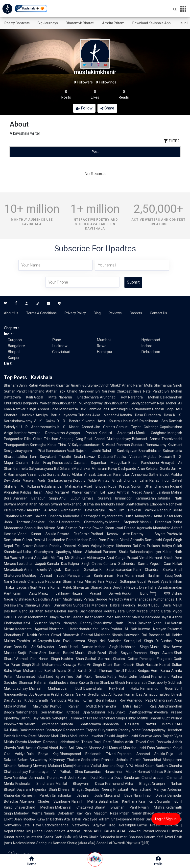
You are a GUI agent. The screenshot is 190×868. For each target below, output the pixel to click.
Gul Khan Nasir (41, 611)
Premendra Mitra (115, 706)
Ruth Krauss (119, 486)
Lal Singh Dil (148, 641)
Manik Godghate (151, 433)
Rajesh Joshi (88, 451)
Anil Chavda (78, 748)
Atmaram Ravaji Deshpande (114, 469)
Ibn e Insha (148, 587)
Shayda (21, 742)
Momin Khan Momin (34, 504)
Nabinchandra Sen (31, 712)
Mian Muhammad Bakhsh (35, 671)
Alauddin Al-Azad (42, 510)
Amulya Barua (48, 415)
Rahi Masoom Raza (102, 813)
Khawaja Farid (74, 665)
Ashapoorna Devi (157, 694)
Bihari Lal (161, 623)
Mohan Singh (107, 647)
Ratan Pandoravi (42, 385)
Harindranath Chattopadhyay (84, 522)
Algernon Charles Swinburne (45, 801)
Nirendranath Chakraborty (147, 683)
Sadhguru (44, 843)
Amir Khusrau (110, 421)
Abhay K (19, 700)
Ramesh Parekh (36, 795)
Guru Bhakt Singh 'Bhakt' (102, 385)
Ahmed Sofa (48, 409)
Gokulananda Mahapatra (62, 486)
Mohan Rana (88, 540)
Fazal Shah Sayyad (115, 653)
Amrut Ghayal (37, 748)
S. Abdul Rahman (116, 445)
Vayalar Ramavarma (46, 433)
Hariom (150, 837)
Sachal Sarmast (99, 659)
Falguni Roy (116, 700)
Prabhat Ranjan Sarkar (69, 694)
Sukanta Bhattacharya (80, 724)
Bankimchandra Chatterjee (41, 730)
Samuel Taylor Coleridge (137, 427)
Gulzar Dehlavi (34, 540)
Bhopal (14, 352)
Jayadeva (69, 415)
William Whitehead (41, 724)
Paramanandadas (138, 599)
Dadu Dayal (161, 605)
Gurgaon (15, 340)
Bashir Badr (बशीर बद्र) (61, 837)
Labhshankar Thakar (76, 742)
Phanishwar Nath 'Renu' (115, 623)
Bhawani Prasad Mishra (147, 831)
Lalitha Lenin (28, 457)
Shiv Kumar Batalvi (57, 653)
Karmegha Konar (43, 445)
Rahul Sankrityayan (120, 451)
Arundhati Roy (113, 397)
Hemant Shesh (161, 558)
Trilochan (51, 439)
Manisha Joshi (134, 748)
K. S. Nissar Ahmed (75, 427)
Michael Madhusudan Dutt (56, 688)
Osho (18, 647)
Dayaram (24, 789)
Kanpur (14, 358)
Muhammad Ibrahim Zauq (149, 576)
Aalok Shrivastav (76, 587)
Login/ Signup (166, 819)
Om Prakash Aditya (155, 546)
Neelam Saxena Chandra (41, 516)
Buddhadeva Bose (63, 683)
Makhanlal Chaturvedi (74, 807)
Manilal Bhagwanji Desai (80, 784)
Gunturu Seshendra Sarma (126, 564)
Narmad (144, 772)
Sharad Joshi (101, 587)
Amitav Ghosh (110, 480)
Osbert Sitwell (50, 635)
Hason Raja (145, 706)
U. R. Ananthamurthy (38, 427)
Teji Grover (24, 546)
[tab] (38, 152)
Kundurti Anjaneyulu (117, 433)
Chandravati (164, 700)
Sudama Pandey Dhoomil (55, 546)
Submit (133, 282)
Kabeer (139, 819)
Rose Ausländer (118, 617)
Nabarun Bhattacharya (79, 397)
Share (107, 108)
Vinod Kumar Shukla (37, 534)
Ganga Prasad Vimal (132, 558)
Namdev (19, 510)
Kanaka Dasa (132, 415)
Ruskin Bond (135, 593)
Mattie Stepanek (124, 522)
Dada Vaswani (24, 480)
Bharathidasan (150, 451)
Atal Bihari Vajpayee (81, 819)
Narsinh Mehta (84, 801)
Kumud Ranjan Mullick (74, 706)
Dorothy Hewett (125, 587)
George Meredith (109, 599)
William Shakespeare (115, 819)
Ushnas (157, 772)
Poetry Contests (17, 23)
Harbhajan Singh (134, 647)
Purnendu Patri (140, 700)
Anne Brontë (36, 570)
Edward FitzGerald (73, 534)
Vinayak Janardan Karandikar (107, 474)
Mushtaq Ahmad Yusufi (44, 576)
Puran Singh (21, 665)
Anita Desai (163, 516)
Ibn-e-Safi (131, 421)
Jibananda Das (117, 724)
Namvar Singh (25, 409)
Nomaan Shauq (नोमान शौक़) (74, 843)
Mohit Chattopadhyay (149, 730)
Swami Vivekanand (66, 504)
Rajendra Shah (45, 789)
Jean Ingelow (25, 819)
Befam (23, 760)
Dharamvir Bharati (80, 23)
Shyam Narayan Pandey (71, 623)
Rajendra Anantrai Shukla (141, 754)
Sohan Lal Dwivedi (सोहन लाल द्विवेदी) (123, 843)
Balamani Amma (146, 439)
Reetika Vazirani (128, 457)
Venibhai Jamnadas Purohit (36, 778)
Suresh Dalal (88, 778)
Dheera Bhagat (71, 789)
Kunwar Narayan (152, 629)
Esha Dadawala (159, 748)
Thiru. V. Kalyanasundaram (79, 445)
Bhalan (118, 742)
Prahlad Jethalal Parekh (121, 760)
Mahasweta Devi (73, 409)
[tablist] (95, 152)
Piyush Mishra (151, 807)
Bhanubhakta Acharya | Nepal (69, 831)
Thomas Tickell (111, 671)
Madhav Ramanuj (43, 742)
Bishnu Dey (30, 718)
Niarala (117, 635)
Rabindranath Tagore (80, 730)
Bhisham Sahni (16, 385)
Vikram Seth (54, 528)
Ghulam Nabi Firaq (33, 463)
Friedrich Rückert (136, 605)
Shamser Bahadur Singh (35, 498)
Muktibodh (102, 635)
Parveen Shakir (116, 552)
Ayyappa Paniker (82, 433)
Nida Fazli (62, 641)
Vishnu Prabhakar (156, 522)
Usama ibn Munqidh (99, 504)
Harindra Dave (111, 778)
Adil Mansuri (112, 748)
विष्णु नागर (160, 593)
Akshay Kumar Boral (86, 700)
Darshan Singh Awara (153, 653)
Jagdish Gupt (27, 587)
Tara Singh (126, 611)
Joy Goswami (39, 694)
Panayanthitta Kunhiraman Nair (96, 576)
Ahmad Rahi (27, 659)
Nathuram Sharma (60, 581)
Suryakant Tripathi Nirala (61, 457)
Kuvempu (89, 421)
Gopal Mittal (46, 397)
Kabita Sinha (89, 683)
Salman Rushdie (78, 528)
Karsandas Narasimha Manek (110, 772)
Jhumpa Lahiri (136, 480)
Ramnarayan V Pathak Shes (56, 772)
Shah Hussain (147, 665)
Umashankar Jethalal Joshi (77, 795)
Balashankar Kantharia (118, 801)
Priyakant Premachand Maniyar (140, 789)
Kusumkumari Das (128, 694)
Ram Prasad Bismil (114, 540)
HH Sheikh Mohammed (29, 617)
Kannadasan (56, 451)
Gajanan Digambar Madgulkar (100, 463)
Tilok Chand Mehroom (76, 391)
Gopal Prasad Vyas (153, 581)
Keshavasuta (62, 463)
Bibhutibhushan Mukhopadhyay (77, 403)
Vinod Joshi (58, 748)
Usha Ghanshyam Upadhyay (47, 552)
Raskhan (145, 623)
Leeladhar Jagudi (31, 564)
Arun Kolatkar (148, 469)
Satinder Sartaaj (121, 641)
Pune (57, 340)
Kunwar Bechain (50, 819)
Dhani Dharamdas (57, 605)
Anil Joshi (68, 778)
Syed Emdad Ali (100, 694)
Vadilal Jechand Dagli (107, 766)
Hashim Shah (72, 659)
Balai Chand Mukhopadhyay (108, 439)
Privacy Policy (75, 313)
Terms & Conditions (41, 313)
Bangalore (16, 346)
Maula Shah (86, 653)
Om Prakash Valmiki (137, 510)
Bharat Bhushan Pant (116, 807)
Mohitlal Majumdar (31, 706)
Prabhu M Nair (124, 629)
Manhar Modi (48, 736)
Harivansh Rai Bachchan (144, 635)
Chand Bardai (160, 611)
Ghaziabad (61, 352)
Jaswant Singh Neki (89, 641)
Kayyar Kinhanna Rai (121, 546)
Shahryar (78, 558)
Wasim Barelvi (22, 558)
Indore (147, 346)
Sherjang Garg (71, 439)
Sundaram (132, 778)
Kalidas (26, 492)
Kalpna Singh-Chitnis (85, 564)
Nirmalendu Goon (157, 688)
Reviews (115, 313)
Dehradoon (151, 352)
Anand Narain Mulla (137, 385)
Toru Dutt (74, 677)
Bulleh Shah (88, 671)
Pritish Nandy (131, 813)
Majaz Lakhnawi (55, 593)
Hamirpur (105, 352)
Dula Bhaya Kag (43, 754)
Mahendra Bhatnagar (81, 516)
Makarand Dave (118, 795)
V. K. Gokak (45, 421)
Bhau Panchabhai (144, 463)
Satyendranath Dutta (116, 516)
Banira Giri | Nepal (29, 831)
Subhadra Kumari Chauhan (121, 837)
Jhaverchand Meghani (34, 807)
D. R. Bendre (69, 421)
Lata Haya (32, 825)
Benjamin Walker (37, 403)
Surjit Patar (28, 653)
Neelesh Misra (24, 843)
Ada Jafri (42, 558)
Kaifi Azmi (165, 837)
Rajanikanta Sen (154, 421)
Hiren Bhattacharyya (132, 504)
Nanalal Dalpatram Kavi (64, 813)
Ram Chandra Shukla (153, 570)
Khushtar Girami (68, 385)
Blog (97, 313)
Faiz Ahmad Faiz (91, 581)
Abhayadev (143, 516)
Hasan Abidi (43, 492)
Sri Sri (29, 647)
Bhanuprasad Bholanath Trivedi (88, 754)
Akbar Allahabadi (87, 552)
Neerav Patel (26, 736)
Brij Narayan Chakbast (114, 391)
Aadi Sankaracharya (55, 480)
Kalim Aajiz (25, 593)
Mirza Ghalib (89, 837)
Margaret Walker (69, 492)
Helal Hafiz (128, 688)
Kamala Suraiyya (97, 498)
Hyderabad (151, 340)
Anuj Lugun (70, 498)
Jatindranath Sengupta (47, 700)
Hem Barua (160, 671)
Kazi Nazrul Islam (152, 724)
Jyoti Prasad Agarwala (134, 528)
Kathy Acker (118, 677)
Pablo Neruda (95, 677)
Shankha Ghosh (112, 683)
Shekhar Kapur (45, 522)
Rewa (102, 346)
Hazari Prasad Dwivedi (96, 593)
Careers (136, 313)
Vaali (71, 451)
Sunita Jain (169, 469)
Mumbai (104, 340)
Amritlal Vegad (130, 492)
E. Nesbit (30, 635)
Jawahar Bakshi (102, 736)
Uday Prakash (59, 617)
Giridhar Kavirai (66, 611)
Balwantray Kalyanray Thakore (55, 760)
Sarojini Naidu (105, 510)
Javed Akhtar (72, 474)
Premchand (160, 677)
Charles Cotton (126, 659)
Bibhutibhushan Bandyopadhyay (130, 403)
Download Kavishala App (152, 23)
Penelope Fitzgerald (156, 659)
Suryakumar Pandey (114, 730)
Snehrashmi (91, 760)
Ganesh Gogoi (163, 409)
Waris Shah (67, 671)
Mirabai (142, 611)
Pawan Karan (103, 528)
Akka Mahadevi (106, 415)
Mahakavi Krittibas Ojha (69, 712)
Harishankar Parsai (61, 540)
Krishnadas (23, 599)
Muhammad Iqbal (30, 677)
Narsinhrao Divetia (150, 795)
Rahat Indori (160, 480)
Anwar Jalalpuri (157, 492)
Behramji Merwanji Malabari (40, 766)
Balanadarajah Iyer (146, 552)
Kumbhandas (164, 599)
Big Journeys (48, 23)
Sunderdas (82, 605)
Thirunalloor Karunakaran (134, 498)
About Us (11, 313)
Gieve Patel (142, 391)
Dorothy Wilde (85, 480)
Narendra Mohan (144, 397)
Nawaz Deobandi (99, 457)
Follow (84, 108)
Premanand (114, 784)
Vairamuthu (36, 474)
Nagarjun (164, 510)
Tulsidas (85, 415)
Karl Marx (101, 629)
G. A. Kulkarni (27, 486)
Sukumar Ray (103, 712)
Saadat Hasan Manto (88, 617)
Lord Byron (56, 677)
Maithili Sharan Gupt (154, 718)
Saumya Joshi (150, 736)
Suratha (53, 474)
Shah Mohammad (47, 665)
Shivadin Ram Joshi (146, 540)
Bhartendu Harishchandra (70, 629)
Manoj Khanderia (76, 766)
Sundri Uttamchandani (150, 486)
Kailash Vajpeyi (90, 546)
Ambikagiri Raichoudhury (131, 409)
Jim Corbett (105, 427)
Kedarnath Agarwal (32, 629)
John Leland (140, 677)
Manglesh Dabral (106, 605)
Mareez (95, 748)
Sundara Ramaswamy (149, 445)
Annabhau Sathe (145, 474)
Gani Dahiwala (159, 742)
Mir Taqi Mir (60, 558)
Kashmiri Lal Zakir (100, 492)
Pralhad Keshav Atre (110, 534)
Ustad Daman (81, 647)
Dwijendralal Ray (99, 688)
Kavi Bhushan (36, 623)
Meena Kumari (50, 587)
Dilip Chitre (33, 439)
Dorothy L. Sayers (148, 534)
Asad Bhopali (95, 486)
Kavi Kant (147, 801)
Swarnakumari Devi (75, 510)
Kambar (21, 433)
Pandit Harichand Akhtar (37, 391)
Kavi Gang (19, 611)
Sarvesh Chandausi (29, 581)
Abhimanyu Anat (100, 558)
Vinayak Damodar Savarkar (73, 570)
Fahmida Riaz (99, 409)
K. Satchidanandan (116, 570)
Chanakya (33, 605)
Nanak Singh (49, 659)
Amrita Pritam (113, 23)
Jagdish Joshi (127, 736)
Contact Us (158, 313)
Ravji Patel (103, 742)
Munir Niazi (160, 647)
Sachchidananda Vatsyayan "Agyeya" (74, 825)
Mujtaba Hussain (158, 457)
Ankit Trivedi (135, 742)
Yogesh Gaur (161, 564)
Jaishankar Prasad (83, 718)
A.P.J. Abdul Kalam (140, 766)
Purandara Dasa (158, 415)
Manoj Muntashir (29, 837)
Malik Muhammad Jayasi (152, 617)
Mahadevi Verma (28, 813)
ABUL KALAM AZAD (110, 831)
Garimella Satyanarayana (33, 469)
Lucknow (60, 346)
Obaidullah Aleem (47, 599)
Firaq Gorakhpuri (122, 825)
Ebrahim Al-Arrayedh (34, 641)
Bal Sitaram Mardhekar (72, 469)
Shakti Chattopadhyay (134, 712)
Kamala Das (57, 564)
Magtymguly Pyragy (79, 599)
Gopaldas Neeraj (98, 789)
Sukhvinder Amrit (52, 647)
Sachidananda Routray (98, 611)
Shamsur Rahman (33, 683)
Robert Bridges (138, 671)
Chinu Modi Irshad (74, 736)
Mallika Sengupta (54, 718)
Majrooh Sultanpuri (121, 581)
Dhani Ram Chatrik (119, 665)
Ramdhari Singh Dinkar (118, 718)
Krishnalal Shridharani (35, 784)
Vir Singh (94, 665)
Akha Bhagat (138, 784)
